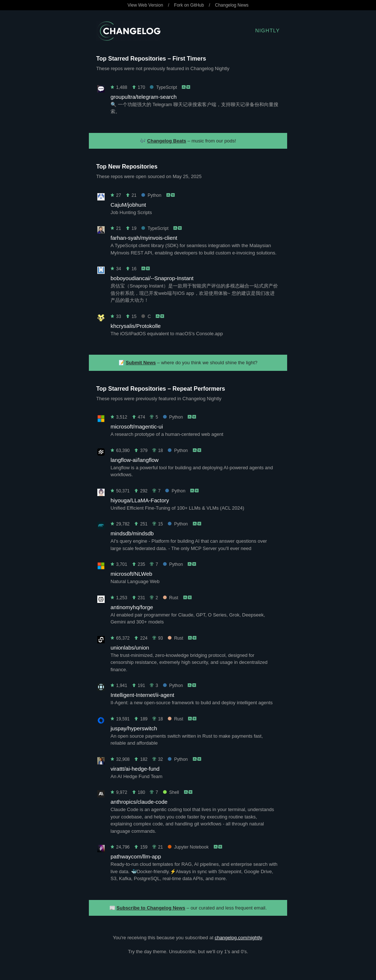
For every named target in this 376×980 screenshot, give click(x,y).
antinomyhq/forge (132, 607)
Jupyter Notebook (188, 847)
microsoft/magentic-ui (137, 426)
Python (151, 195)
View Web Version (145, 5)
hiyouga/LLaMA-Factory (140, 500)
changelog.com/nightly (238, 938)
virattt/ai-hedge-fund (135, 769)
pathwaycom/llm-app (136, 856)
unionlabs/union (130, 648)
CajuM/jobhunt (128, 205)
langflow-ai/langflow (135, 460)
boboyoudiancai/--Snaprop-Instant (152, 278)
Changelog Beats (167, 141)
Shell (171, 792)
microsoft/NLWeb (131, 574)
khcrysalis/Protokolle (136, 326)
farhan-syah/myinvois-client (144, 238)
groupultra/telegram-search (144, 97)
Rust (171, 598)
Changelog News (232, 5)
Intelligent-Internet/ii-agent (142, 695)
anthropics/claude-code (139, 802)
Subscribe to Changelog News (151, 908)
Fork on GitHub (189, 5)
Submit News (141, 363)
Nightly (267, 30)
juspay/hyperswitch (134, 728)
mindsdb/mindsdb (132, 533)
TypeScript (163, 87)
